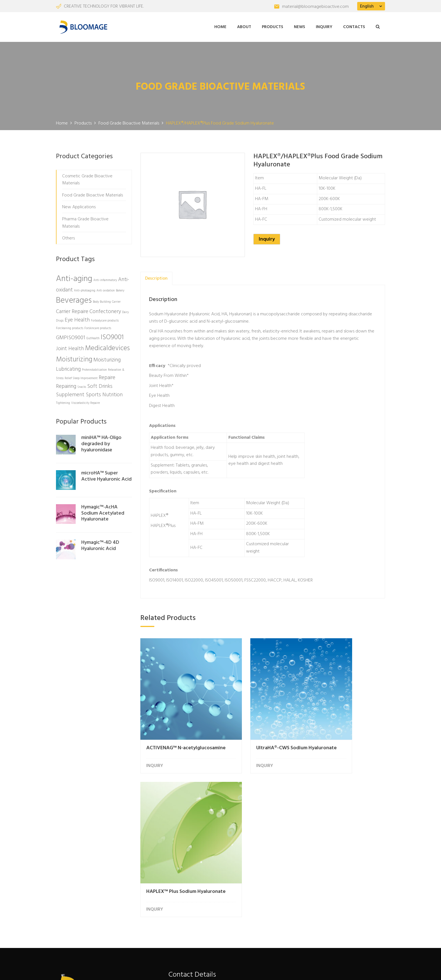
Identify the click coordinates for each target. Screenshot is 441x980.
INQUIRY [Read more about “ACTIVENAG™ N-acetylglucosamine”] (155, 739)
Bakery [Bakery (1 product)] (120, 289)
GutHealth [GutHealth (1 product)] (93, 337)
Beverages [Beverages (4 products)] (74, 299)
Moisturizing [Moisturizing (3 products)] (74, 358)
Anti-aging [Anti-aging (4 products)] (74, 277)
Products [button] (273, 26)
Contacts (354, 26)
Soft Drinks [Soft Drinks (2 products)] (100, 385)
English (367, 6)
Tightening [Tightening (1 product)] (63, 401)
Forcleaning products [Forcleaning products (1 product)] (70, 327)
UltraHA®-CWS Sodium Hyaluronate (256, 724)
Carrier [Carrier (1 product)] (116, 300)
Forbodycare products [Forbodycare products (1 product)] (105, 319)
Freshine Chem (149, 970)
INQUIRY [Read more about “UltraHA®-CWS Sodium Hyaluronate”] (239, 739)
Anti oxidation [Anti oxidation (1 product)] (106, 289)
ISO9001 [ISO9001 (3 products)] (112, 335)
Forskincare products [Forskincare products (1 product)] (98, 327)
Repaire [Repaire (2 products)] (107, 376)
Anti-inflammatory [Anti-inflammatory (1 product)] (105, 279)
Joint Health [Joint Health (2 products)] (70, 347)
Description (156, 277)
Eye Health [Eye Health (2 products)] (77, 318)
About (244, 26)
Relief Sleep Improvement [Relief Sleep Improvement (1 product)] (81, 377)
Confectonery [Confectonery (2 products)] (105, 310)
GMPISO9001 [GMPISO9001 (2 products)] (71, 336)
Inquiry (324, 26)
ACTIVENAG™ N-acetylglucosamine (167, 724)
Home (220, 26)
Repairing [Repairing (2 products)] (66, 385)
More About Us (80, 899)
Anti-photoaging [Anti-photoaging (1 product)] (85, 289)
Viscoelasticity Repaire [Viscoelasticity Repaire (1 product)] (85, 401)
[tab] (156, 277)
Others (68, 237)
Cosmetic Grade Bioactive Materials (87, 178)
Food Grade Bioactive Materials (93, 194)
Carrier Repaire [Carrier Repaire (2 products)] (72, 310)
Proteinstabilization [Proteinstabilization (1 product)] (94, 368)
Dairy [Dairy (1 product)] (125, 311)
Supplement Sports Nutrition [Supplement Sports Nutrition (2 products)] (89, 393)
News (300, 26)
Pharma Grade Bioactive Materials (85, 221)
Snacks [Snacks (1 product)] (82, 385)
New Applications (79, 205)
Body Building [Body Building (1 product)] (102, 300)
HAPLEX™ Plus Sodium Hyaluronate (340, 724)
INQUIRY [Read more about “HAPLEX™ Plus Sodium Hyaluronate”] (323, 739)
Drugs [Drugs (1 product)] (60, 319)
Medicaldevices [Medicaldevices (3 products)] (107, 347)
